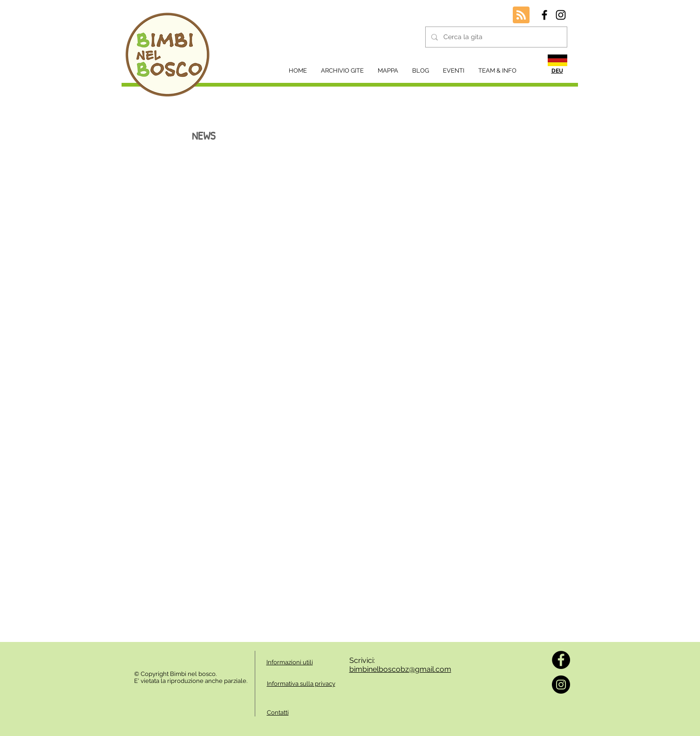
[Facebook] (561, 660)
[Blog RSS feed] (521, 15)
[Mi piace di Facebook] (159, 655)
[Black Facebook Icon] (544, 15)
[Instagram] (561, 685)
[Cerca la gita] (495, 37)
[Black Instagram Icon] (561, 15)
